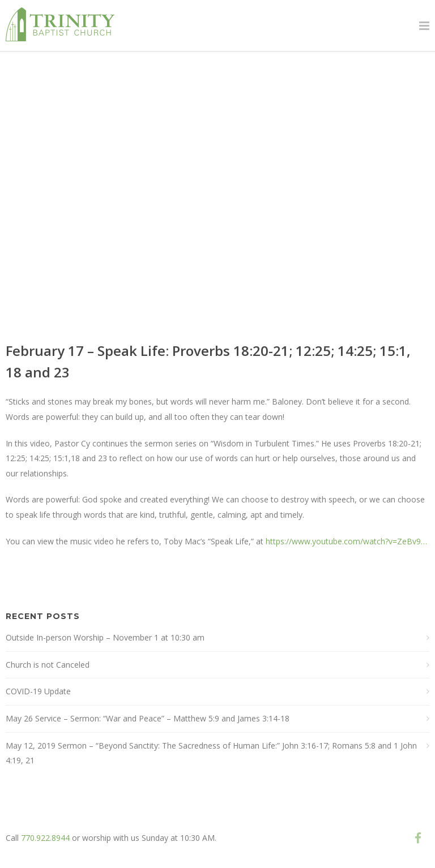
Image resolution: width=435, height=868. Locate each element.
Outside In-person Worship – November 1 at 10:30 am (105, 637)
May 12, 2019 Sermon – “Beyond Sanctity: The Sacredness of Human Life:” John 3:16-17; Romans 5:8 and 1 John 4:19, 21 (211, 753)
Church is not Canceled (48, 665)
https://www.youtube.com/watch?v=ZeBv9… (346, 541)
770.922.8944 (45, 838)
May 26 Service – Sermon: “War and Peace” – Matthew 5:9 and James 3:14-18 (148, 718)
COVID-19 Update (38, 691)
